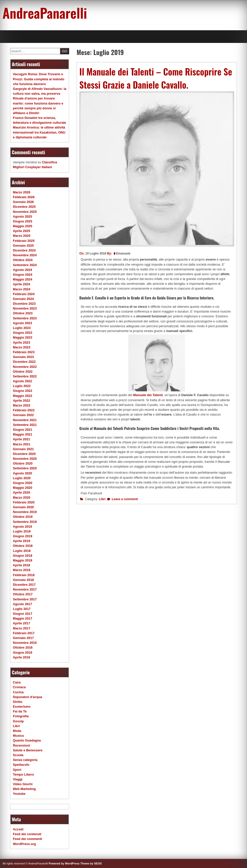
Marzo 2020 (22, 497)
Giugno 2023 (23, 333)
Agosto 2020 (22, 473)
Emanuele (123, 253)
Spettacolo (21, 765)
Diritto (18, 702)
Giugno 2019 (23, 536)
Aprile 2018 (21, 565)
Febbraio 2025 (24, 241)
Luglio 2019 (22, 531)
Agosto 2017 (22, 604)
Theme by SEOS (91, 863)
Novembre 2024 (25, 255)
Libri (102, 499)
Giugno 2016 (23, 653)
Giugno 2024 (23, 275)
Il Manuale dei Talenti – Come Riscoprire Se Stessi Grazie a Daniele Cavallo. (156, 78)
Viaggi (18, 779)
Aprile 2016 (21, 657)
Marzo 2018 (22, 570)
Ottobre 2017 (23, 594)
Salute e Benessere (28, 750)
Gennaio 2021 (23, 449)
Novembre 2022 (25, 367)
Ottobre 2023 (23, 313)
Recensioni (21, 745)
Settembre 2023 (25, 318)
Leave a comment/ (124, 499)
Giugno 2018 (23, 556)
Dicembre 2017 (24, 585)
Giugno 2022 (23, 391)
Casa (17, 682)
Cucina (18, 692)
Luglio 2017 (22, 609)
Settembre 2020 (25, 468)
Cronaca (19, 687)
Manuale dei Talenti (148, 395)
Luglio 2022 (22, 386)
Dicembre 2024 (24, 250)
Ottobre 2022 (23, 372)
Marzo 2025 (22, 236)
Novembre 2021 (25, 420)
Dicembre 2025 (24, 207)
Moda (17, 731)
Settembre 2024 (25, 265)
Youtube (19, 794)
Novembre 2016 (25, 643)
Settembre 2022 (25, 376)
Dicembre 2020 (24, 454)
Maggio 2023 (23, 337)
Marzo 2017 (22, 628)
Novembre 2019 (25, 512)
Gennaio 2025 (23, 246)
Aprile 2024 (21, 284)
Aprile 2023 (21, 342)
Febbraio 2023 (24, 352)
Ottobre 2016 (23, 647)
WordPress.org (24, 844)
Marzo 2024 (22, 289)
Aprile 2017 (21, 623)
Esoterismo (22, 707)
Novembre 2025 (25, 212)
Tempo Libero (23, 774)
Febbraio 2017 (24, 633)
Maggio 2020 (23, 488)
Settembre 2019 (25, 522)
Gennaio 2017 (23, 638)
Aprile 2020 (21, 492)
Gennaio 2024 (23, 299)
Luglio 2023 (22, 328)
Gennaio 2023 (23, 357)
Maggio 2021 (23, 434)
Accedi (18, 829)
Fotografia (21, 716)
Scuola (18, 755)
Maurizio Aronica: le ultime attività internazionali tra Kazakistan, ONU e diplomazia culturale (39, 132)
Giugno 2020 (23, 483)
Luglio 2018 (22, 551)
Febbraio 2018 (24, 575)
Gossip (18, 721)
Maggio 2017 (23, 618)
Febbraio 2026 (24, 197)
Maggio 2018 (23, 560)
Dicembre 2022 (24, 362)
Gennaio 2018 (23, 580)
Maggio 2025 (23, 226)
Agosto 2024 (22, 270)
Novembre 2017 (25, 589)
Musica (18, 736)
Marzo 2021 (22, 444)
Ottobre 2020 (23, 463)
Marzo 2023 (22, 347)
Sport (17, 770)
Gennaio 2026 (23, 202)
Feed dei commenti (27, 839)
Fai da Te (20, 711)
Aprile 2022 (21, 401)
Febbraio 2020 (24, 502)
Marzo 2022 (22, 405)
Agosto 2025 (22, 216)
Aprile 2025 (21, 231)
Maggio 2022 (23, 396)
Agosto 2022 (22, 381)
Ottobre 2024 (23, 260)
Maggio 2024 (23, 279)
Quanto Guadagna (27, 740)
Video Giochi (23, 784)
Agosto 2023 (22, 323)
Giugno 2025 (23, 221)
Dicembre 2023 (24, 304)
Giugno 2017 (23, 614)
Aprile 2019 (21, 541)
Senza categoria (25, 760)
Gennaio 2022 (23, 415)
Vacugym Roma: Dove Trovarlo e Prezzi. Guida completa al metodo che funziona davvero (39, 79)
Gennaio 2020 (23, 507)
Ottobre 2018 (23, 546)
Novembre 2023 (25, 308)
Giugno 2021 (23, 430)
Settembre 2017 (25, 599)
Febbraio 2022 (24, 410)
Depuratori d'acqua (27, 697)
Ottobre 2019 (23, 517)
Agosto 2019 (22, 527)
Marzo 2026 (22, 192)
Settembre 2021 (25, 425)
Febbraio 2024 (24, 294)
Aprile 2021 (21, 439)
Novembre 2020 (25, 459)
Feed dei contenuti (27, 834)
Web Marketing (24, 789)
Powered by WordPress (64, 863)
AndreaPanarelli (45, 13)
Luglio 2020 (22, 478)
